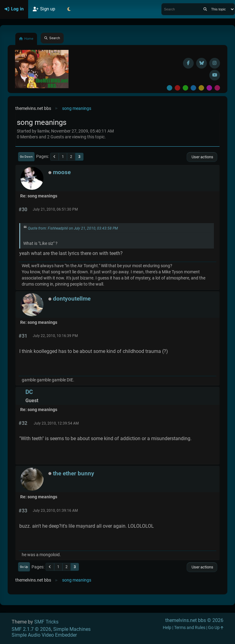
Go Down (26, 157)
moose (62, 172)
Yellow (201, 88)
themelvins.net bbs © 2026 (194, 620)
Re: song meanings (39, 196)
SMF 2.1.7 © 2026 (31, 629)
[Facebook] (188, 63)
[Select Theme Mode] (69, 9)
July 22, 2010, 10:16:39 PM (55, 336)
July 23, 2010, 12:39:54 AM (56, 423)
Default (170, 88)
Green (185, 88)
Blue (193, 88)
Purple (209, 88)
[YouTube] (215, 75)
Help (167, 628)
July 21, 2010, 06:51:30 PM (55, 209)
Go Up (24, 567)
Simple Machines (72, 629)
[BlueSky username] (201, 63)
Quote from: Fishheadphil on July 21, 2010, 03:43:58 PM (73, 228)
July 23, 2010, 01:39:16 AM (55, 511)
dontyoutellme (72, 299)
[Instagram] (215, 63)
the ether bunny (74, 473)
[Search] (205, 9)
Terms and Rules (190, 628)
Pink (217, 88)
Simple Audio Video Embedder (44, 635)
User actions (202, 157)
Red (177, 88)
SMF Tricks (46, 622)
